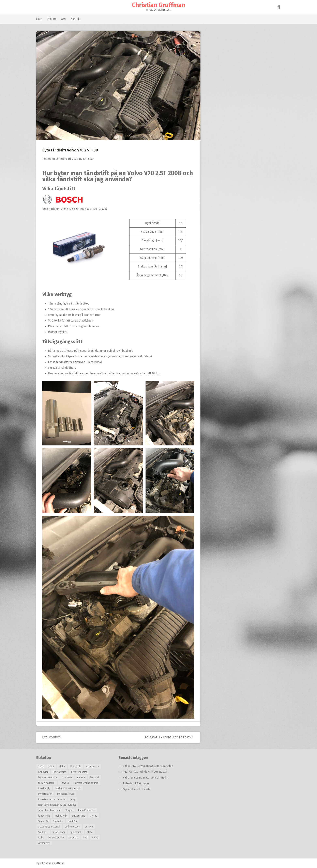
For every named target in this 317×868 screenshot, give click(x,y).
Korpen (76, 810)
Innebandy (51, 788)
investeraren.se (72, 794)
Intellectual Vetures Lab (74, 788)
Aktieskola (82, 767)
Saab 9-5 (65, 821)
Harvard (71, 783)
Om (70, 19)
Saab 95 (79, 821)
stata (96, 832)
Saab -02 (50, 821)
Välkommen (58, 738)
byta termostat (86, 772)
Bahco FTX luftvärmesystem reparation (154, 766)
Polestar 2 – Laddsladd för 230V (175, 738)
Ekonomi (101, 777)
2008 (58, 767)
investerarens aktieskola (58, 799)
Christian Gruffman (159, 5)
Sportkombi (82, 832)
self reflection (79, 827)
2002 (47, 767)
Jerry (79, 799)
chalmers (74, 777)
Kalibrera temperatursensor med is (152, 778)
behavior (50, 772)
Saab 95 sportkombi (56, 827)
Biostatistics (66, 772)
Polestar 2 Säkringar (142, 783)
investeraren (52, 794)
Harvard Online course (92, 783)
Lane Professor (93, 810)
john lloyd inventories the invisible (64, 805)
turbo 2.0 (80, 838)
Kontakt (82, 19)
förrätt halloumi (53, 783)
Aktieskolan (99, 767)
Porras (100, 816)
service (95, 827)
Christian (95, 159)
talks (47, 838)
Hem (46, 19)
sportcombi (65, 832)
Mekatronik (67, 816)
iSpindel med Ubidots (143, 789)
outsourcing (85, 816)
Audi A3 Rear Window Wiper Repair (152, 772)
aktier (68, 767)
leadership (51, 816)
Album (58, 19)
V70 (92, 838)
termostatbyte (63, 838)
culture (88, 777)
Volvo (102, 838)
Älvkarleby (50, 843)
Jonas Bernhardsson (56, 810)
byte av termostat (54, 777)
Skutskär (50, 832)
